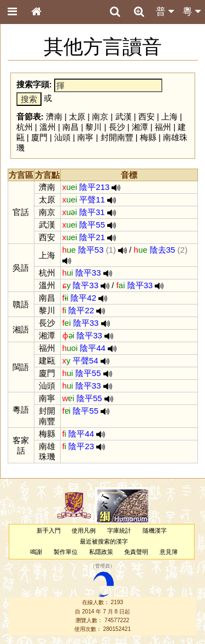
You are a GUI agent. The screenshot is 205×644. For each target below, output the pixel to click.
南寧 (85, 137)
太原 (77, 117)
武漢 (124, 117)
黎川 (93, 127)
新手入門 (49, 530)
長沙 (117, 127)
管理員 (102, 566)
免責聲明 (136, 552)
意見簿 (169, 552)
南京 (100, 117)
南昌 (71, 127)
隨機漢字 (155, 530)
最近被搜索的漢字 (104, 541)
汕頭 (62, 137)
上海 (169, 117)
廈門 (39, 137)
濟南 (54, 117)
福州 (163, 127)
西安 (147, 117)
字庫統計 (119, 530)
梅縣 (148, 137)
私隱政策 (101, 552)
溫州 (48, 127)
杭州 (25, 127)
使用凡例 (84, 530)
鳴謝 (36, 552)
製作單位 (66, 552)
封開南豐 (117, 137)
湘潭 (140, 127)
